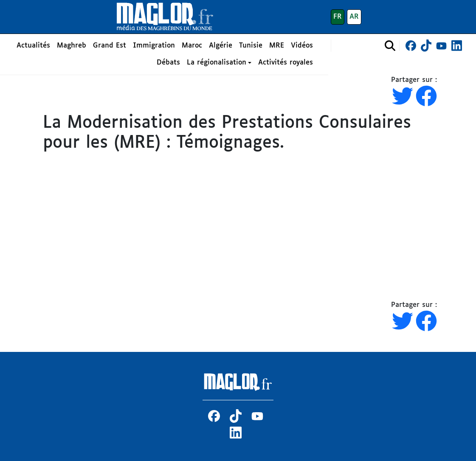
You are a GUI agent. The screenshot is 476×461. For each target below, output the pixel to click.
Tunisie (251, 46)
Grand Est (110, 46)
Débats (168, 63)
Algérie (221, 46)
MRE (277, 46)
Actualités (33, 46)
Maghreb (72, 46)
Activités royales (286, 63)
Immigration (154, 46)
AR (354, 17)
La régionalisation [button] (217, 63)
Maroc (192, 46)
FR (338, 17)
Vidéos (302, 46)
